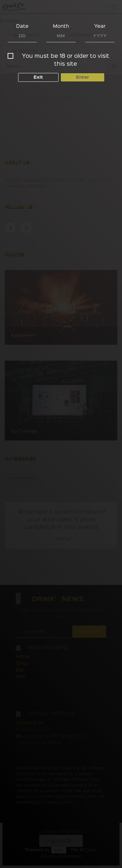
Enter (83, 77)
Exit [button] (38, 77)
